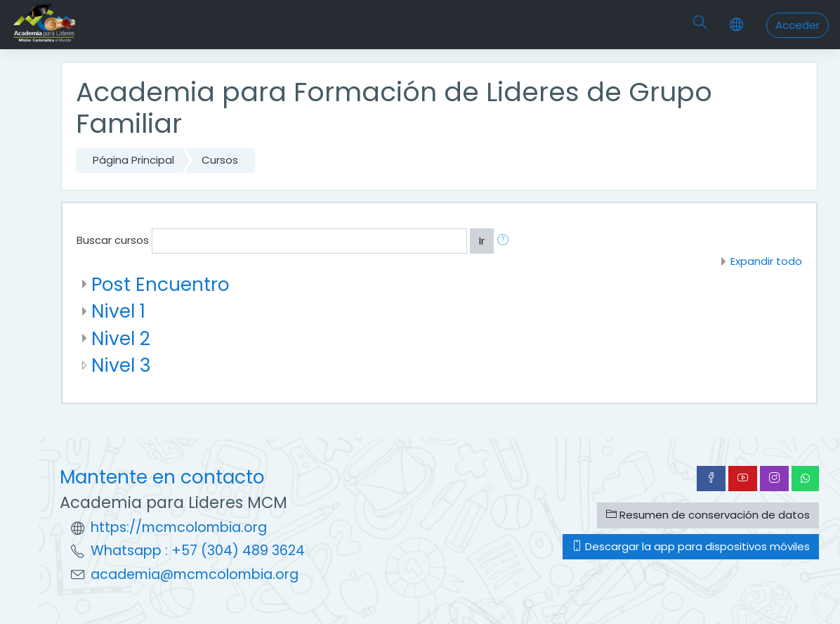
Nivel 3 (121, 365)
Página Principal (133, 160)
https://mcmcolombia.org (179, 527)
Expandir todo (766, 261)
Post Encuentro (160, 284)
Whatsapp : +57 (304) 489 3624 (198, 551)
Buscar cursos (113, 240)
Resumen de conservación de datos (708, 515)
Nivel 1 (118, 311)
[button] (506, 241)
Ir (482, 241)
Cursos (220, 160)
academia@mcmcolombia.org (195, 574)
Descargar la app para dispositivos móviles (691, 546)
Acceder (798, 25)
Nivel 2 (121, 338)
